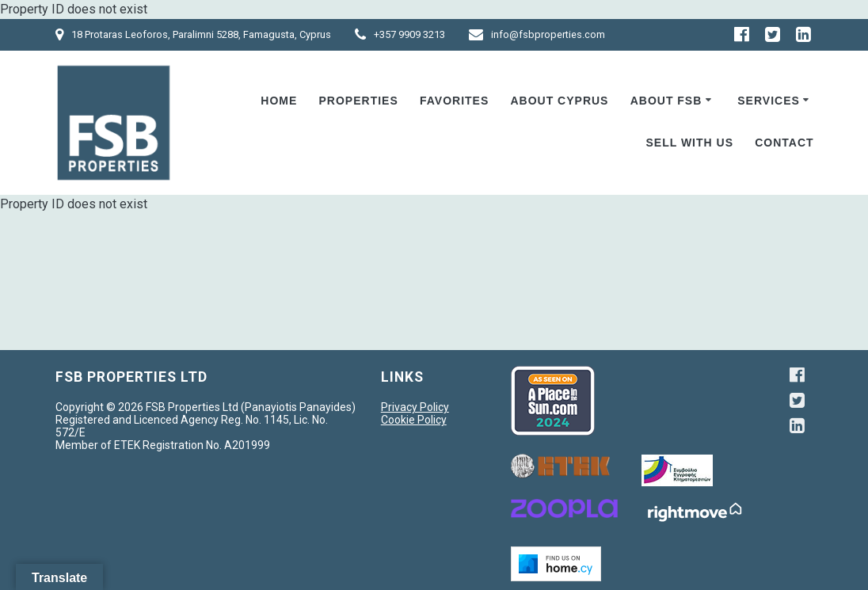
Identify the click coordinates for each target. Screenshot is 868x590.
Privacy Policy (415, 407)
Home (279, 101)
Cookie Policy (414, 420)
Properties (359, 101)
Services (769, 101)
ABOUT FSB (666, 101)
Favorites (454, 101)
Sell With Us (689, 143)
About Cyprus (559, 101)
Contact (784, 143)
